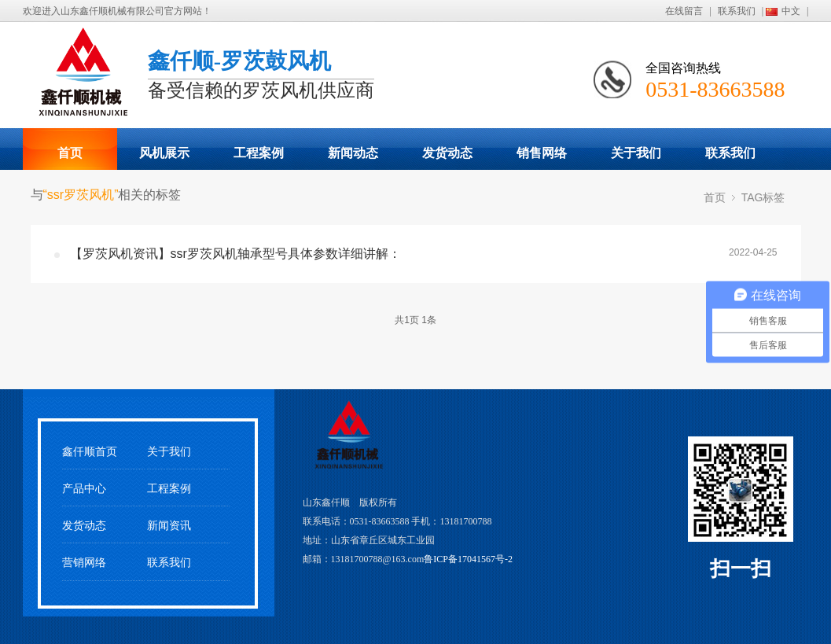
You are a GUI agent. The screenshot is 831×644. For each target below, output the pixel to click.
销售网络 (542, 153)
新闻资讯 (169, 526)
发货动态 (447, 153)
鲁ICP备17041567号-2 (468, 559)
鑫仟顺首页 (90, 452)
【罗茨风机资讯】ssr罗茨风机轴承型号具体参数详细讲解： (235, 254)
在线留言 (684, 11)
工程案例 (259, 153)
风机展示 (164, 153)
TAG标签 (763, 197)
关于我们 (636, 153)
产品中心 (84, 489)
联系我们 (737, 11)
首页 (70, 153)
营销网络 (84, 563)
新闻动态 (353, 153)
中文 (791, 11)
